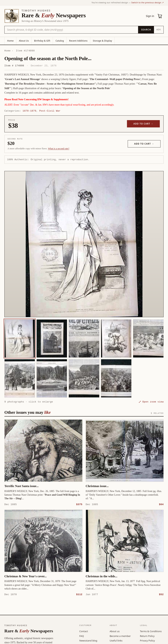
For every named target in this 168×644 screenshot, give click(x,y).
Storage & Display (102, 41)
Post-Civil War (50, 111)
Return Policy (147, 636)
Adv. (159, 29)
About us (115, 631)
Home (10, 41)
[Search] (146, 30)
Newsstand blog (88, 640)
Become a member (120, 636)
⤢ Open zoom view (151, 402)
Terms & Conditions (151, 631)
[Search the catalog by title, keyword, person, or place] (71, 30)
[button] (84, 244)
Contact (84, 631)
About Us (24, 41)
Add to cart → (143, 124)
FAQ (82, 636)
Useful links (116, 640)
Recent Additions (78, 41)
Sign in (150, 16)
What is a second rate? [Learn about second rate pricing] (59, 148)
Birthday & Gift (42, 41)
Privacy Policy (147, 640)
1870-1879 (29, 111)
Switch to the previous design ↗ (147, 2)
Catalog (60, 41)
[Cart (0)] (160, 16)
